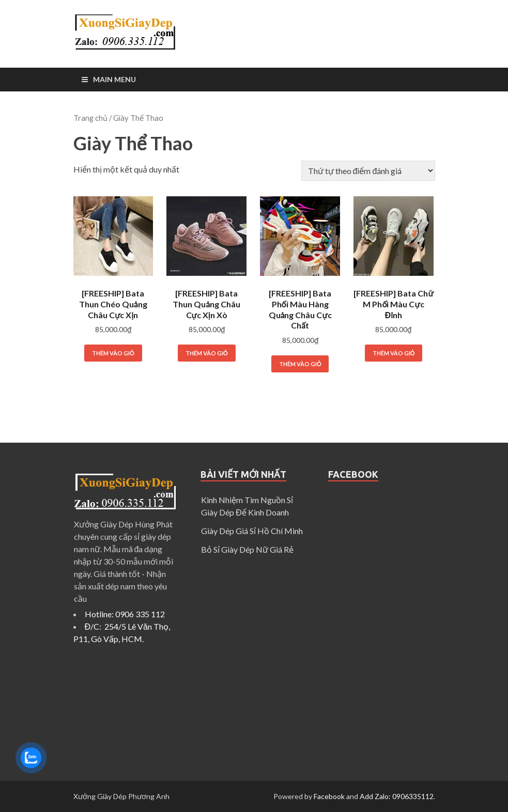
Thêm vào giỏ (113, 353)
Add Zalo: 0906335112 (397, 796)
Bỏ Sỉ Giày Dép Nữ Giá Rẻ (247, 549)
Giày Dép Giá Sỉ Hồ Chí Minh (252, 531)
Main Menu (114, 79)
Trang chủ (90, 118)
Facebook (329, 796)
